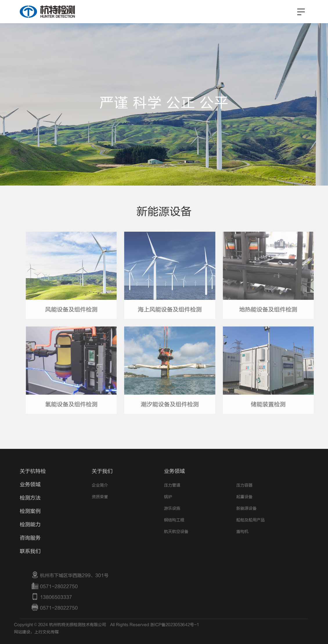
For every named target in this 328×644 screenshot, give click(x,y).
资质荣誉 (100, 507)
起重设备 (244, 507)
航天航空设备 (176, 542)
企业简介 (100, 495)
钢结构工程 (174, 530)
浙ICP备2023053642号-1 (164, 625)
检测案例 (30, 521)
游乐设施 (172, 519)
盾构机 (242, 542)
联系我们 (30, 562)
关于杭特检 (33, 481)
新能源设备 (246, 519)
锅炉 (168, 507)
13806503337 (52, 607)
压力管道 (172, 495)
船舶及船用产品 (250, 530)
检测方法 (30, 508)
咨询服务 (30, 548)
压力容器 (244, 495)
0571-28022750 (55, 596)
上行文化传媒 (36, 632)
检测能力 (30, 535)
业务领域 (30, 495)
